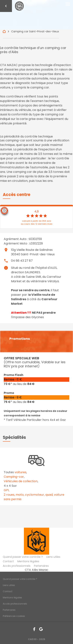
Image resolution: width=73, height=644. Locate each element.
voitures (20, 472)
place (6, 250)
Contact (8, 561)
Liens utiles (53, 557)
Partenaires (41, 566)
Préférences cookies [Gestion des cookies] (14, 616)
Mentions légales (28, 561)
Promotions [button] (20, 339)
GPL (7, 490)
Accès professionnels (17, 566)
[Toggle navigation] (68, 4)
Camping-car (14, 477)
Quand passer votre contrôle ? (23, 557)
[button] (17, 195)
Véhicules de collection (21, 481)
